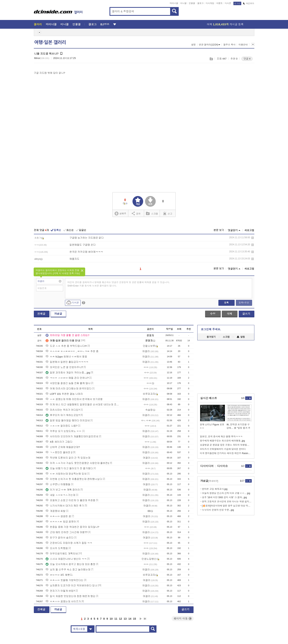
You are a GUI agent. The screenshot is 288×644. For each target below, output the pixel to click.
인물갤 (192, 3)
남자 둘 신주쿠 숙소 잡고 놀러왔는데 (68, 570)
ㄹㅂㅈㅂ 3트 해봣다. (59, 575)
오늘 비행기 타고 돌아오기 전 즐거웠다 (69, 468)
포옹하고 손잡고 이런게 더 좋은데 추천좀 (70, 500)
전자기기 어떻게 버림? (60, 591)
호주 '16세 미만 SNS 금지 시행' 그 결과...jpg (225, 497)
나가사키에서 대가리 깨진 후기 (65, 506)
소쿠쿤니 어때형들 (58, 484)
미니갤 (183, 3)
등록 (226, 303)
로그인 (237, 3)
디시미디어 (207, 466)
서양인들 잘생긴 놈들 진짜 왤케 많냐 (68, 383)
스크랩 (211, 59)
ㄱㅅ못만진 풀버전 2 (59, 452)
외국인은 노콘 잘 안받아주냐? (64, 367)
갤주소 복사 (229, 45)
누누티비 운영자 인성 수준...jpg (218, 510)
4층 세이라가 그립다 (59, 442)
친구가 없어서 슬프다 (60, 538)
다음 (141, 619)
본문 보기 (219, 230)
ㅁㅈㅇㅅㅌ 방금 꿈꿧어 (61, 522)
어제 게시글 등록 (225, 24)
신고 (168, 213)
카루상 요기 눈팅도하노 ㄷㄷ (64, 431)
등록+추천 (244, 303)
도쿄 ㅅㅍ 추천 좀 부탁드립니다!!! (66, 346)
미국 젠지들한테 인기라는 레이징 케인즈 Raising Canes (226, 453)
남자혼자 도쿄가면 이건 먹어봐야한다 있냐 (71, 586)
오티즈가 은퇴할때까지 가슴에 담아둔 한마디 (223, 449)
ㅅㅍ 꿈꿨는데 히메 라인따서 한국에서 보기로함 (74, 399)
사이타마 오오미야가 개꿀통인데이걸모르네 (72, 436)
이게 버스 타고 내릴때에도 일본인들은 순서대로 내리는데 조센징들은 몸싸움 (82, 405)
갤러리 (38, 24)
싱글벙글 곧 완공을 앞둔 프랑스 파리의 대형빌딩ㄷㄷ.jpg (226, 445)
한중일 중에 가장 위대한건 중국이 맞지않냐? (72, 527)
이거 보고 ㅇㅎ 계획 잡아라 (63, 490)
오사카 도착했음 (57, 548)
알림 (241, 337)
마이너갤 (174, 3)
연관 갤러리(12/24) (209, 45)
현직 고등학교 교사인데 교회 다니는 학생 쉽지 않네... (227, 502)
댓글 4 (247, 59)
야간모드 (249, 3)
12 (121, 619)
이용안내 (243, 45)
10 (111, 619)
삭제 (253, 238)
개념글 (58, 314)
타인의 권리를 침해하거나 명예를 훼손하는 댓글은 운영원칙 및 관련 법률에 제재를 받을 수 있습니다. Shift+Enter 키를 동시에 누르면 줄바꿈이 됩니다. (119, 284)
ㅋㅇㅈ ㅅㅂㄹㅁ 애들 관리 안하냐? (67, 378)
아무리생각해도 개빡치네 (62, 554)
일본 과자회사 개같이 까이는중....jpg (68, 373)
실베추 (120, 214)
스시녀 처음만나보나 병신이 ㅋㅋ (66, 559)
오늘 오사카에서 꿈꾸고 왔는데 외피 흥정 (70, 564)
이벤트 (219, 3)
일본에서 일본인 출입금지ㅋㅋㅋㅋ (67, 362)
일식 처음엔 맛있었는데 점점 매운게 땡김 (70, 596)
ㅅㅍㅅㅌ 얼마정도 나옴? (61, 426)
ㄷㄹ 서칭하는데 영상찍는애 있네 (66, 474)
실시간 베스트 (209, 398)
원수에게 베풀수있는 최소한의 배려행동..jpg (223, 441)
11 (116, 619)
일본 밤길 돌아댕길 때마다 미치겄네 (68, 420)
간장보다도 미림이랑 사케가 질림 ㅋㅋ (69, 543)
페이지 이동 (183, 619)
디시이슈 (223, 466)
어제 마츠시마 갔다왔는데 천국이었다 (69, 389)
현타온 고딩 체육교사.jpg (215, 489)
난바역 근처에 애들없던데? (63, 447)
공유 (136, 213)
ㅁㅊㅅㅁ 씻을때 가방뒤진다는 (64, 580)
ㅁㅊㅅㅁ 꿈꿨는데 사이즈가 (63, 602)
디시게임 (210, 3)
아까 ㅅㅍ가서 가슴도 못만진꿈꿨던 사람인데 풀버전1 (77, 463)
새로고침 (249, 230)
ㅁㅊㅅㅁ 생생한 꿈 (58, 516)
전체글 (41, 314)
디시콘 (228, 3)
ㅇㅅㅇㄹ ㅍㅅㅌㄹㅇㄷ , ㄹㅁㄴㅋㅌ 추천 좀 (72, 351)
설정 (194, 45)
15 (135, 619)
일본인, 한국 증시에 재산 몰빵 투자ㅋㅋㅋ (221, 437)
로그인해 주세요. (211, 329)
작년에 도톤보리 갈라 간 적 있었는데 (68, 458)
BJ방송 (105, 24)
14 (130, 619)
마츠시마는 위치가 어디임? (63, 410)
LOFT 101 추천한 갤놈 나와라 (64, 394)
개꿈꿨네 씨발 (56, 511)
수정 (213, 314)
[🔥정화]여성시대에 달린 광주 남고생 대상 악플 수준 (227, 506)
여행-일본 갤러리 (50, 42)
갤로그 (200, 3)
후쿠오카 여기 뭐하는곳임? (63, 415)
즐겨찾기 (211, 337)
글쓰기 (246, 314)
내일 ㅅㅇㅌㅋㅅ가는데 (60, 495)
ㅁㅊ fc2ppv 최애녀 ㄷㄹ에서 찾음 (66, 357)
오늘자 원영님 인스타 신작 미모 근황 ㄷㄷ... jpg (226, 493)
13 (125, 619)
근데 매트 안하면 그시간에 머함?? (67, 532)
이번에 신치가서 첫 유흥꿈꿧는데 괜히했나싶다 (74, 479)
